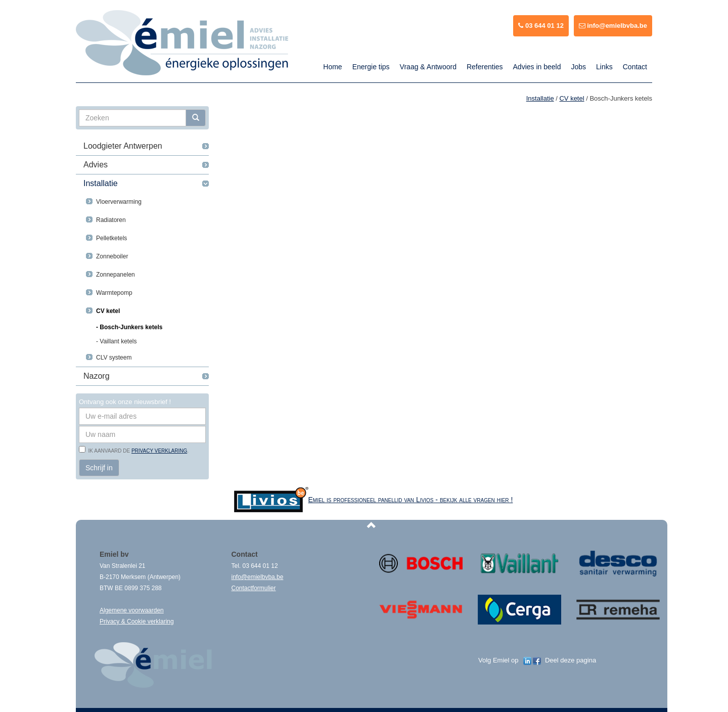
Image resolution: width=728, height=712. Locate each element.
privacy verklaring (159, 451)
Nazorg (97, 376)
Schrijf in (99, 468)
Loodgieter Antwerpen (123, 146)
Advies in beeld (537, 67)
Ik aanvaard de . (137, 451)
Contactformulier (254, 588)
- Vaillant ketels (116, 341)
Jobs (578, 67)
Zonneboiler (112, 256)
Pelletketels (111, 238)
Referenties (485, 67)
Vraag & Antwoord (428, 67)
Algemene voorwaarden (132, 610)
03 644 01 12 (541, 26)
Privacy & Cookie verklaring (137, 621)
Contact (635, 67)
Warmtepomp (114, 293)
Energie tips (371, 67)
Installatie (101, 183)
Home (332, 67)
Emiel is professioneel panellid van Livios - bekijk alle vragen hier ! (411, 500)
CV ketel (108, 311)
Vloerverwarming (119, 202)
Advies (96, 165)
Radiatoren (111, 220)
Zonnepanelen (116, 275)
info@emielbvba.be (613, 26)
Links (604, 67)
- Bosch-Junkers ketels (129, 327)
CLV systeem (114, 358)
